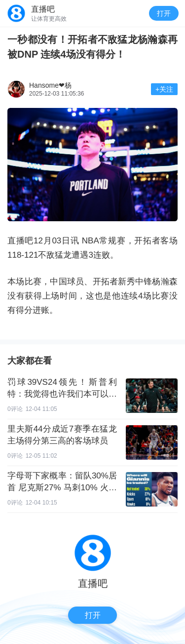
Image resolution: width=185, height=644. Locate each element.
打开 (164, 13)
